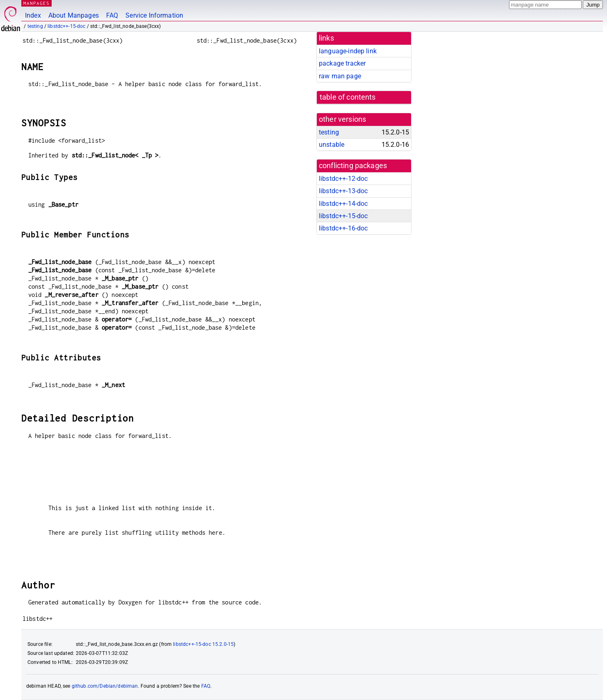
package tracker (342, 63)
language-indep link (348, 51)
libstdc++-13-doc (343, 191)
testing (35, 26)
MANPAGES (36, 3)
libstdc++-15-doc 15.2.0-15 (203, 644)
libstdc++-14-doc (343, 204)
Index (33, 15)
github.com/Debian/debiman (105, 686)
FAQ (112, 15)
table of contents (348, 97)
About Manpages (74, 15)
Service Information (154, 15)
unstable (332, 145)
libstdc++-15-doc (66, 26)
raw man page (340, 76)
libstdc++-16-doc (343, 228)
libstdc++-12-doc (343, 179)
